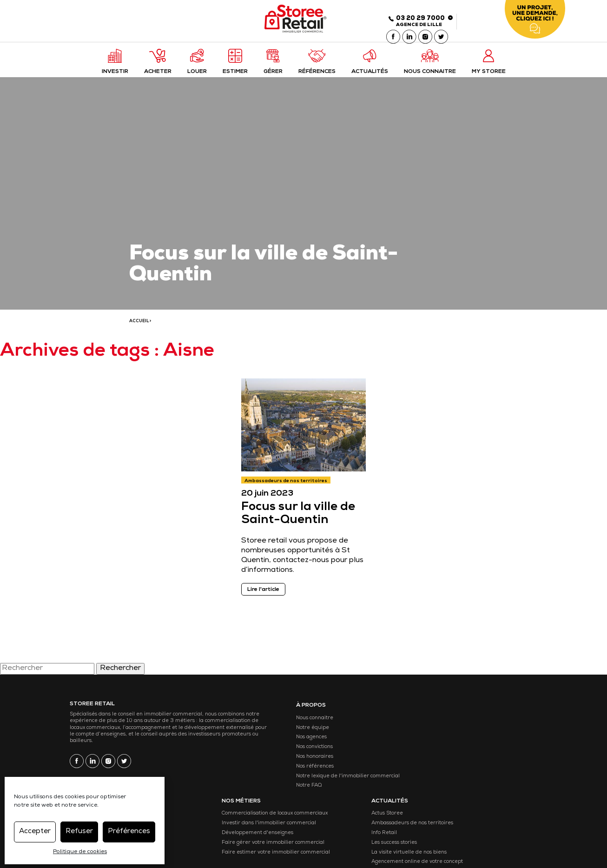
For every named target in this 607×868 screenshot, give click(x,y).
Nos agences (262, 744)
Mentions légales (206, 842)
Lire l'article (265, 596)
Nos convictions (265, 753)
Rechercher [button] (120, 676)
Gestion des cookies (274, 842)
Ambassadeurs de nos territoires (288, 487)
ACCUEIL (139, 326)
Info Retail (484, 753)
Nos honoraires (265, 763)
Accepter (35, 831)
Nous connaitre (265, 725)
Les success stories (494, 763)
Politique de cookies (80, 851)
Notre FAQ (260, 802)
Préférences (129, 831)
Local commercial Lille (341, 725)
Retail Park (327, 792)
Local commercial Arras (343, 763)
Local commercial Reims (343, 773)
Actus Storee (487, 725)
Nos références (266, 773)
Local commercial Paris (342, 734)
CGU (238, 842)
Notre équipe (263, 734)
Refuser (79, 831)
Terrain (323, 782)
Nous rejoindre (489, 812)
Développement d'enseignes (429, 763)
